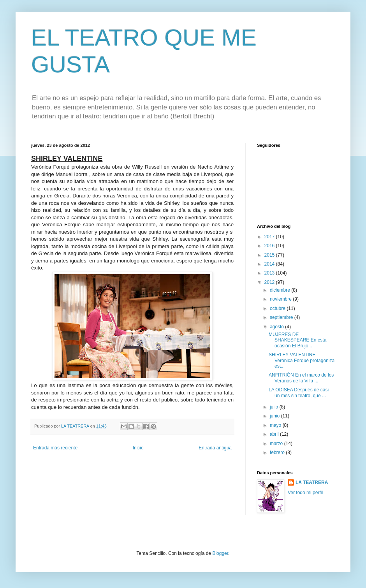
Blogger (220, 553)
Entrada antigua (215, 448)
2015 (270, 255)
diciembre (281, 290)
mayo (276, 425)
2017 (270, 237)
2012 (270, 282)
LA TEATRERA (312, 482)
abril (275, 434)
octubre (278, 308)
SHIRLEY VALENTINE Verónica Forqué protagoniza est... (302, 360)
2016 (270, 246)
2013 (270, 273)
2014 (270, 264)
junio (275, 416)
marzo (277, 444)
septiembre (282, 317)
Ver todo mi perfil (305, 493)
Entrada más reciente (55, 448)
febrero (278, 452)
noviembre (281, 299)
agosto (277, 327)
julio (275, 407)
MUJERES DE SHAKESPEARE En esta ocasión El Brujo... (297, 340)
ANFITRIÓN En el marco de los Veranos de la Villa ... (301, 378)
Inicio (138, 448)
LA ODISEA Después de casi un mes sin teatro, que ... (299, 393)
